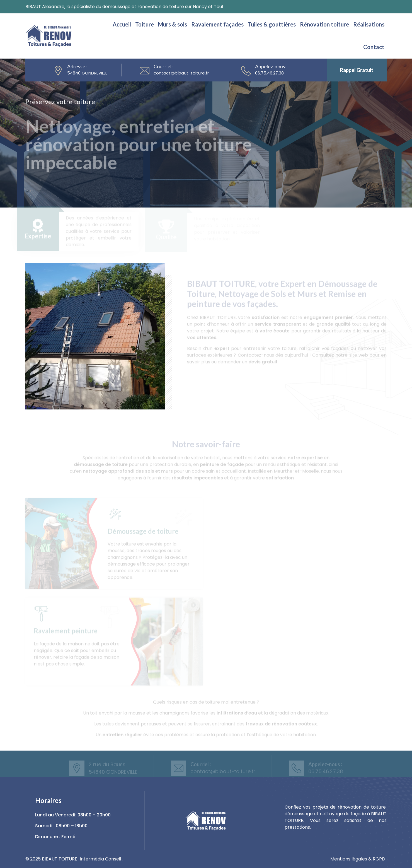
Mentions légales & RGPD (358, 859)
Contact (374, 47)
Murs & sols (173, 24)
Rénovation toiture (324, 24)
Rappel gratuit (357, 70)
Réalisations (369, 24)
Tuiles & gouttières (272, 24)
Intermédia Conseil (100, 859)
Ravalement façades (217, 24)
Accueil (122, 24)
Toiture (145, 24)
